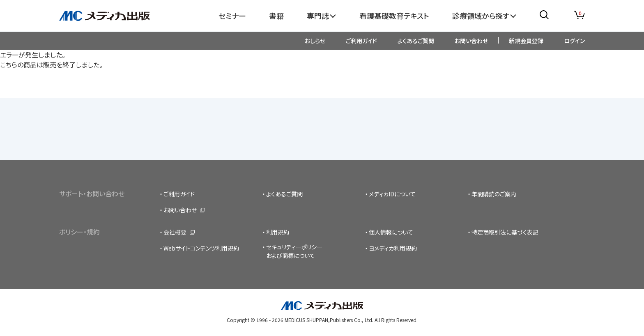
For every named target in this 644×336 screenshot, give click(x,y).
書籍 (276, 16)
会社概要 (175, 232)
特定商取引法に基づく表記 (505, 232)
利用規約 (278, 232)
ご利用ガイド (361, 41)
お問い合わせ (471, 41)
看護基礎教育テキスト (394, 16)
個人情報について (391, 232)
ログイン (574, 41)
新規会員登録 (526, 41)
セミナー (232, 16)
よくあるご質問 (416, 41)
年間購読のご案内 (494, 194)
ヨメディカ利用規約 (393, 248)
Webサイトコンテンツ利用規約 (201, 248)
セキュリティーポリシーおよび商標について (294, 251)
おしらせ (315, 41)
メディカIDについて (392, 194)
